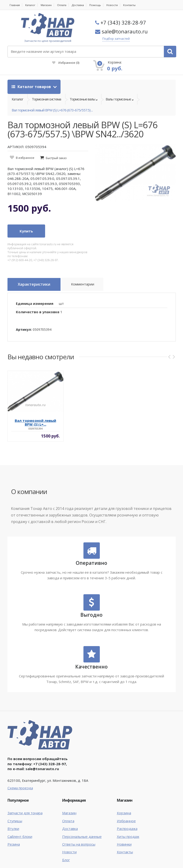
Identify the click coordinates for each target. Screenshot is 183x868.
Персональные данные (82, 829)
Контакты (134, 5)
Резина (14, 836)
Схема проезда (20, 780)
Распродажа (127, 821)
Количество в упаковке (38, 304)
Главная (15, 5)
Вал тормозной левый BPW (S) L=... (35, 414)
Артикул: (24, 322)
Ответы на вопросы (79, 836)
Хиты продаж (128, 829)
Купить (26, 224)
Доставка (81, 5)
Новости (116, 5)
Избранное (109, 49)
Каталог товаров (32, 73)
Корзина (124, 805)
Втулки (13, 821)
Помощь (99, 5)
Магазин (48, 5)
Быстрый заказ (56, 151)
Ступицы (15, 813)
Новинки (124, 836)
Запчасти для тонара (25, 805)
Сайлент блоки (20, 829)
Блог (66, 852)
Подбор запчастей (122, 39)
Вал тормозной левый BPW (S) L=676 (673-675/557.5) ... (52, 102)
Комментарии (89, 279)
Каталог (32, 5)
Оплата (65, 5)
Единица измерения (35, 295)
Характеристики (37, 278)
